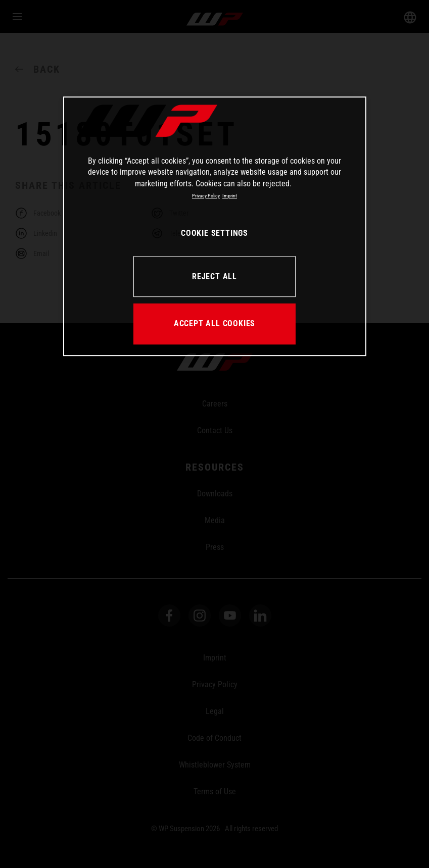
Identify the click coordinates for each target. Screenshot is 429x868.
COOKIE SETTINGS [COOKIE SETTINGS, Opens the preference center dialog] (215, 233)
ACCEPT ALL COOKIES (215, 323)
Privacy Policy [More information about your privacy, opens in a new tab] (206, 196)
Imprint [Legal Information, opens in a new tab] (230, 196)
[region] (215, 226)
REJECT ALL (215, 276)
